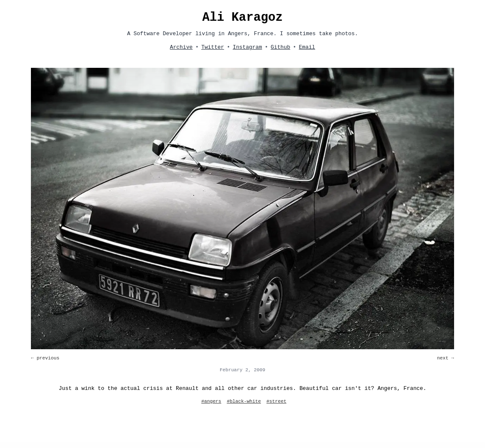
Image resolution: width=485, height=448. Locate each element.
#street (276, 401)
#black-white (244, 401)
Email (307, 47)
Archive (181, 47)
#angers (211, 401)
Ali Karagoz (242, 18)
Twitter (213, 47)
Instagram (247, 47)
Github (280, 47)
